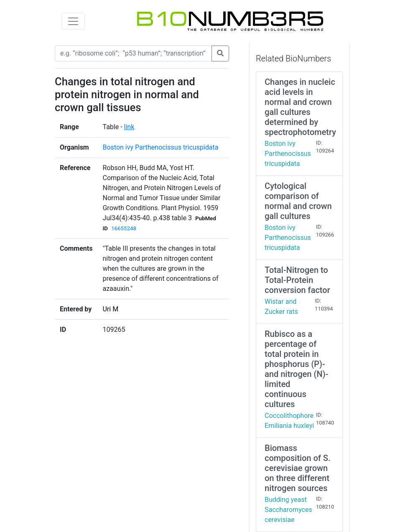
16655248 (124, 228)
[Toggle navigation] (73, 21)
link (129, 127)
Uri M (110, 309)
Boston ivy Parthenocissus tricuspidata (160, 147)
